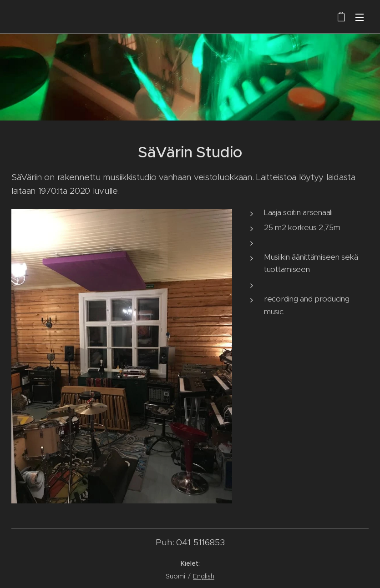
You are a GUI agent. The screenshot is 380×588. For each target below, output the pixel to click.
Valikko (360, 17)
